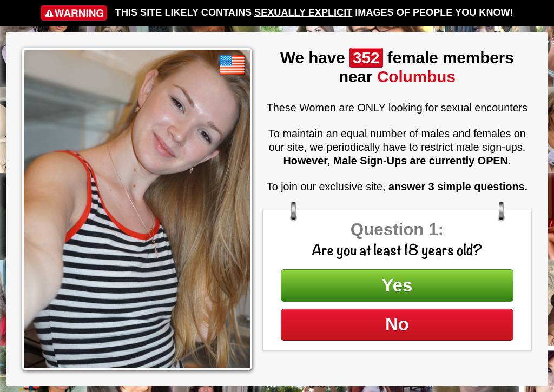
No (397, 324)
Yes (397, 285)
